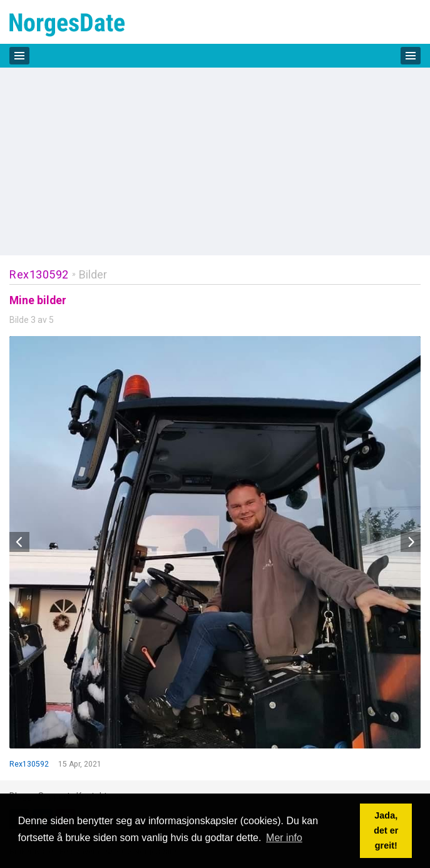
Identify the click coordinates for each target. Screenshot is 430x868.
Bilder (93, 274)
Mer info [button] (284, 838)
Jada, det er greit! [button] (386, 830)
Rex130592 (39, 274)
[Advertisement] (215, 161)
